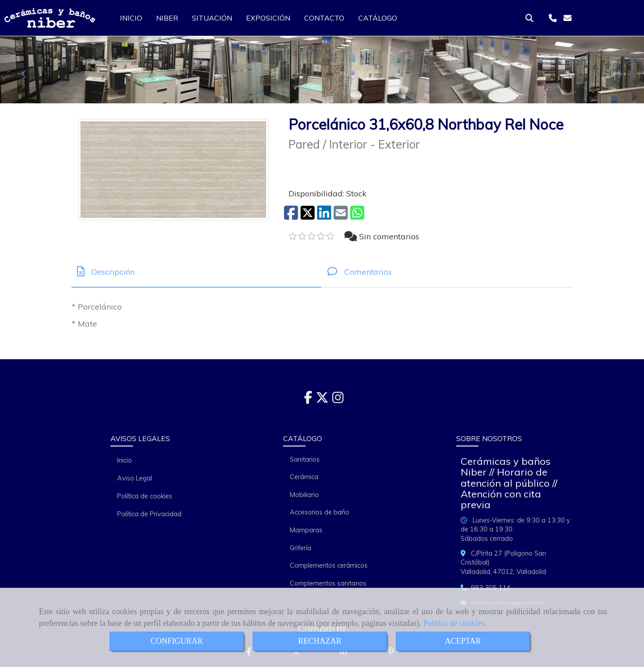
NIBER (167, 18)
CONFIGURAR (176, 641)
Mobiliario (304, 495)
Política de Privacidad (149, 514)
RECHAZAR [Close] (320, 641)
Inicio (125, 460)
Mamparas (306, 530)
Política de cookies (453, 623)
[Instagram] (338, 400)
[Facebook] (308, 400)
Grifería (301, 548)
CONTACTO (324, 18)
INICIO (131, 18)
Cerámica (304, 477)
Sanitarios (305, 459)
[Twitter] (322, 400)
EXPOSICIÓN (268, 18)
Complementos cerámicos (329, 565)
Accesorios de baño (320, 512)
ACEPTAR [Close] (463, 641)
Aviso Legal (135, 478)
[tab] (196, 272)
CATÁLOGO (378, 18)
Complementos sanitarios (328, 583)
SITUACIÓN (212, 18)
